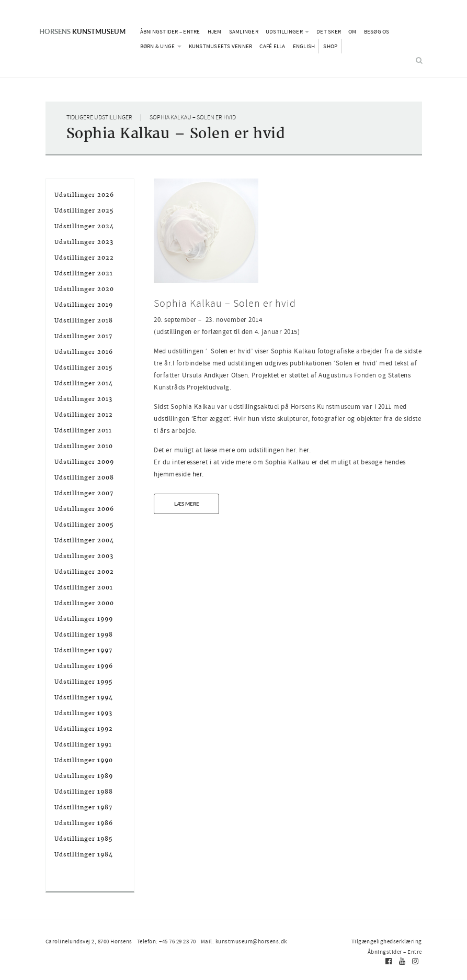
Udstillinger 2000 (84, 603)
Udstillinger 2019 (84, 305)
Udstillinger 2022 (84, 258)
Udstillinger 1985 (84, 839)
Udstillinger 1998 (84, 634)
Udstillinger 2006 (84, 509)
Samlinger (244, 31)
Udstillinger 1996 (84, 666)
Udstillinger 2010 (84, 446)
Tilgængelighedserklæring (387, 941)
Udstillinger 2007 (84, 493)
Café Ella (272, 46)
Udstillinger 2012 (84, 415)
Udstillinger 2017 (83, 336)
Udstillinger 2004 (84, 540)
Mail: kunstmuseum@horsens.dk (244, 941)
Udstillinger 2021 (84, 273)
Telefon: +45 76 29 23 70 (167, 941)
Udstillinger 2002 (84, 572)
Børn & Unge (161, 46)
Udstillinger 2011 (83, 430)
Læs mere (187, 504)
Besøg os (377, 31)
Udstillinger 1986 (84, 823)
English (304, 46)
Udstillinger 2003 (84, 556)
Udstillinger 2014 (84, 383)
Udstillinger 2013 (83, 399)
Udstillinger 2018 (84, 320)
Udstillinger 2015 (84, 367)
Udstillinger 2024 (84, 226)
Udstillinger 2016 (84, 352)
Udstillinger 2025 (84, 210)
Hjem (215, 31)
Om (352, 31)
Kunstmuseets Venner (221, 46)
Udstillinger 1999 (84, 619)
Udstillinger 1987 (83, 807)
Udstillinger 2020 (84, 289)
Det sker (329, 31)
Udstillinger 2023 (84, 242)
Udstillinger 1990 (84, 760)
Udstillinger (287, 31)
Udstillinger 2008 (84, 477)
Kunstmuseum (82, 31)
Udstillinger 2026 (84, 195)
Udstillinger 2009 (84, 462)
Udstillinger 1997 (83, 650)
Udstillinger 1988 (84, 792)
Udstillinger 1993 (83, 713)
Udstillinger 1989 (84, 776)
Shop (330, 46)
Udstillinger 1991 (83, 744)
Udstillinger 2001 (84, 587)
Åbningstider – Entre (170, 31)
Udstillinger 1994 (84, 697)
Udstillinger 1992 (84, 729)
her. (305, 450)
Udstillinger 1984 (84, 854)
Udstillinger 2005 (84, 525)
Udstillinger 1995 (84, 682)
